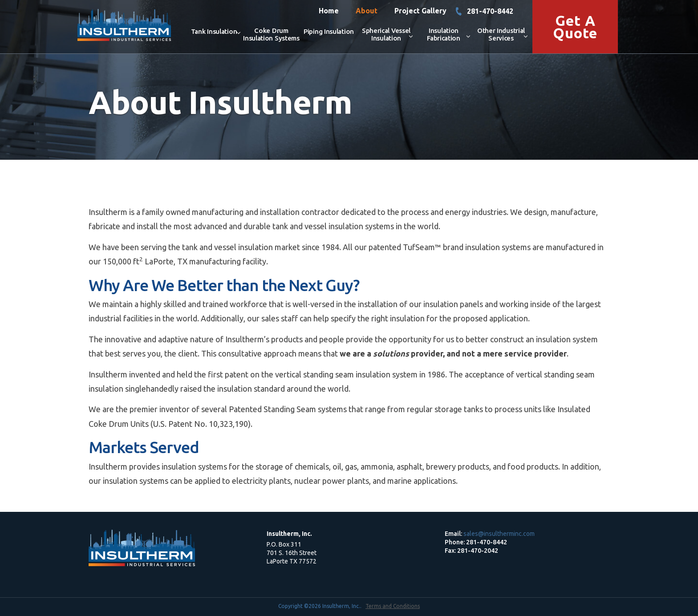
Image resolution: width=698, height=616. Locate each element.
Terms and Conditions (393, 606)
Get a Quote (575, 27)
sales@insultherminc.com (499, 534)
